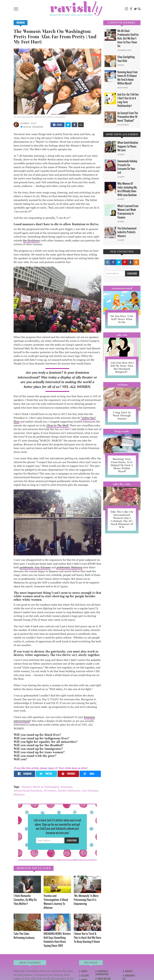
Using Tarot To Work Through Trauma (122, 415)
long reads (122, 431)
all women (50, 790)
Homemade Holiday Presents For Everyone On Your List (127, 167)
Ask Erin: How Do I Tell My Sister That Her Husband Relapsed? (122, 367)
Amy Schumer (90, 790)
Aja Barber (25, 123)
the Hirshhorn (31, 240)
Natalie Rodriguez (123, 125)
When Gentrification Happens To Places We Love (128, 146)
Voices (84, 971)
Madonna (19, 794)
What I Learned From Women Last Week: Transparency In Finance (128, 212)
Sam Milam (121, 65)
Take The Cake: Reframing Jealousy (24, 936)
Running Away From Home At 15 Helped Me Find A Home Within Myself (127, 78)
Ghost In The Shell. (58, 425)
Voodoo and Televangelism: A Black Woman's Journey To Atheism (56, 902)
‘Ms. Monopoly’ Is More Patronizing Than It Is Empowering (86, 900)
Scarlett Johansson (69, 790)
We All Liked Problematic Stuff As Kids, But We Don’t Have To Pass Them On (128, 38)
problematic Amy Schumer (35, 567)
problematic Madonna (70, 567)
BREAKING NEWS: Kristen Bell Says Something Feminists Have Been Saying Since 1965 (57, 939)
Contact (129, 971)
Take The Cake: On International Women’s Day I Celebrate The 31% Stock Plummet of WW (122, 519)
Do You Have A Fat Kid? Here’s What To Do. (122, 319)
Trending (21, 23)
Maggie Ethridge (123, 88)
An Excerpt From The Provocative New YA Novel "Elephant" (128, 117)
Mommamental (122, 288)
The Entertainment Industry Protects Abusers (127, 232)
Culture (85, 976)
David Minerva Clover (124, 50)
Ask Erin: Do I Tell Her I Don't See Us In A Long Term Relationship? (128, 100)
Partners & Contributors (102, 973)
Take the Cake (122, 484)
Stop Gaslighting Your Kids (126, 59)
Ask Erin (122, 335)
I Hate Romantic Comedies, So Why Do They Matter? (25, 900)
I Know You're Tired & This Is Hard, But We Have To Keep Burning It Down (87, 938)
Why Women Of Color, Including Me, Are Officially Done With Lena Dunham (127, 189)
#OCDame (122, 385)
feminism (66, 787)
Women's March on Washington (40, 787)
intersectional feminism (28, 790)
